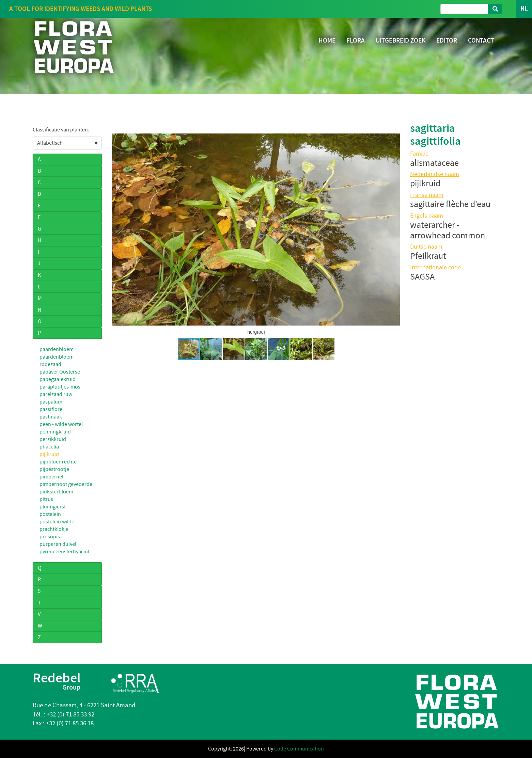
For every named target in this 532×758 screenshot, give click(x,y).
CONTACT (481, 40)
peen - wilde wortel (61, 424)
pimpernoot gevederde (66, 484)
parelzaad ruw (56, 394)
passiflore (51, 409)
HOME (327, 40)
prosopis (50, 537)
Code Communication (299, 749)
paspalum (51, 402)
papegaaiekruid (58, 379)
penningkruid (55, 432)
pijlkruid (49, 454)
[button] (118, 230)
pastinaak (51, 417)
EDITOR (447, 40)
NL (524, 9)
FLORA (356, 40)
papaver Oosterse (60, 372)
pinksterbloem (56, 492)
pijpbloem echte (58, 462)
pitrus (46, 499)
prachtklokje (54, 529)
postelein (50, 514)
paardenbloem (57, 349)
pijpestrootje (54, 469)
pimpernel (51, 477)
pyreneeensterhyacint (65, 552)
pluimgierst (53, 507)
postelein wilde (57, 522)
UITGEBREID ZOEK (401, 40)
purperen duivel (58, 544)
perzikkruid (53, 439)
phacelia (49, 447)
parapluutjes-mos (60, 387)
